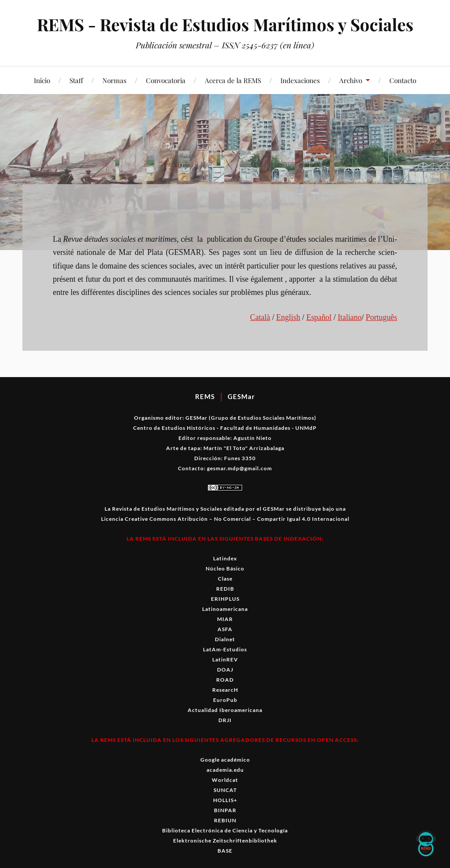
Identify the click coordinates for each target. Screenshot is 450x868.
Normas (114, 80)
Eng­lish (289, 317)
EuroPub (225, 700)
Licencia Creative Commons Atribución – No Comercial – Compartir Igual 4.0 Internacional (225, 519)
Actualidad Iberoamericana (225, 710)
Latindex (225, 558)
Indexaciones (300, 80)
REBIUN (225, 820)
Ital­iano (350, 317)
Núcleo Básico (225, 568)
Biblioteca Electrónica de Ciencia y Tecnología (225, 830)
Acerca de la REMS (233, 80)
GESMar (241, 396)
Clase (225, 579)
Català (260, 317)
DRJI (225, 720)
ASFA (225, 629)
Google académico (225, 760)
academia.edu (225, 770)
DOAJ (225, 670)
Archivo (351, 80)
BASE (225, 851)
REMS (205, 396)
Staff (76, 80)
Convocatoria (166, 80)
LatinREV (225, 659)
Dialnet (225, 639)
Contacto (403, 80)
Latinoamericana (225, 609)
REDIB (225, 589)
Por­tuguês (381, 317)
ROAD (225, 680)
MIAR (225, 619)
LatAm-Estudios (225, 649)
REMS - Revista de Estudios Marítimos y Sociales (225, 24)
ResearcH (225, 690)
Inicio (42, 80)
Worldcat (225, 780)
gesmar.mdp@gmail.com (240, 468)
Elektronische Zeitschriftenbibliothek (225, 841)
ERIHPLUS (225, 599)
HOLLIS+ (225, 800)
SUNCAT (225, 790)
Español (319, 317)
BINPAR (225, 810)
